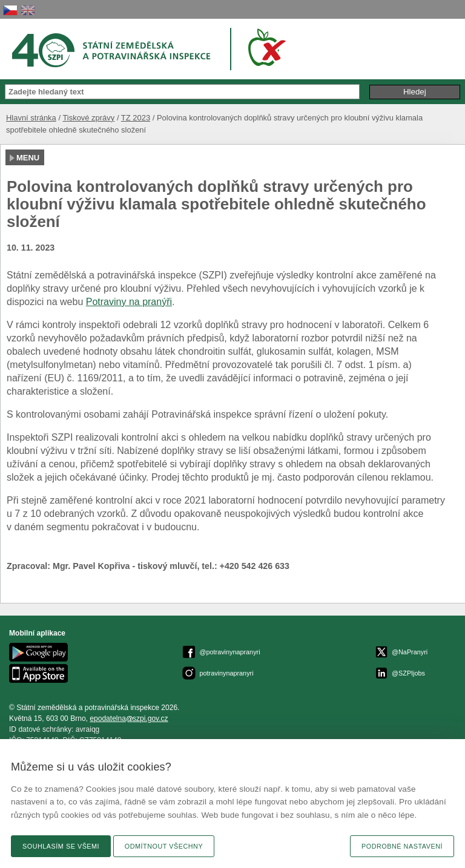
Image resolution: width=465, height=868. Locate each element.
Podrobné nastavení (402, 846)
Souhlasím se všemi (61, 846)
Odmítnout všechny (164, 846)
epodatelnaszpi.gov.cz (129, 718)
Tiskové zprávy (88, 118)
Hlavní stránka (31, 118)
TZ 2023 (136, 118)
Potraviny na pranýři (129, 302)
